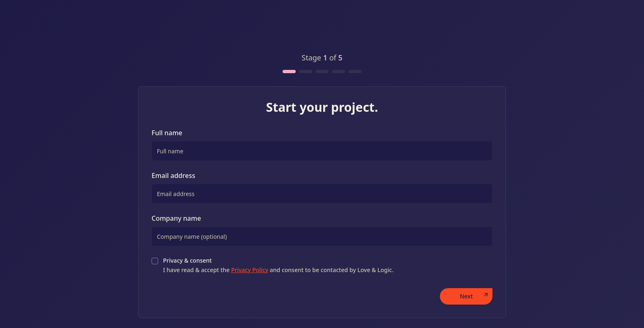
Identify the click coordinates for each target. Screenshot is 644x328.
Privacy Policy (250, 270)
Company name (176, 218)
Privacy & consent (278, 265)
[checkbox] (155, 261)
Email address (173, 176)
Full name (167, 133)
